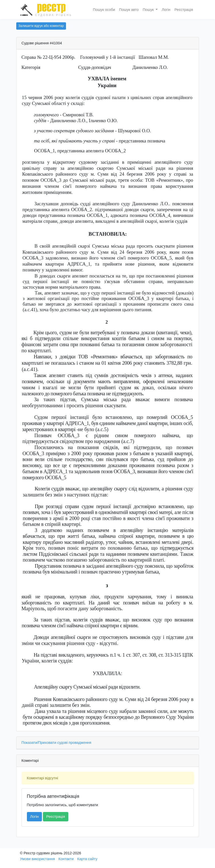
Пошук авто (129, 10)
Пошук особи (104, 10)
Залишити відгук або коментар (41, 26)
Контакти (66, 859)
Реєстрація (184, 10)
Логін (166, 10)
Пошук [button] (149, 10)
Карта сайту (87, 859)
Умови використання (38, 859)
